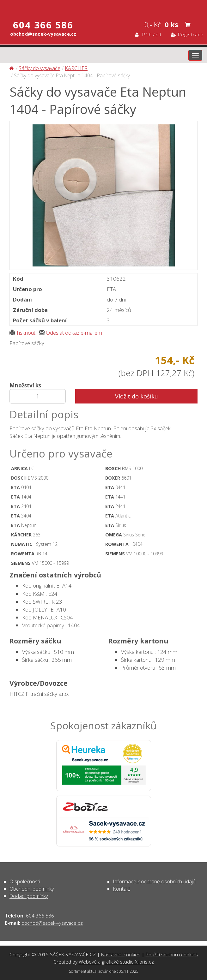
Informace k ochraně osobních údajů (154, 881)
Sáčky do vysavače (40, 68)
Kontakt (122, 889)
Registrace (187, 34)
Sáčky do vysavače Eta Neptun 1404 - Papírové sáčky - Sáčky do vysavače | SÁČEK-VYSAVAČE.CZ (103, 7)
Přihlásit (148, 34)
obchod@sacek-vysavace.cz (52, 923)
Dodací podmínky (29, 896)
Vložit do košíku (137, 396)
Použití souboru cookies (172, 954)
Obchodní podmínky (32, 889)
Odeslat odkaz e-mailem (71, 333)
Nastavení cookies (121, 954)
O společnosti (25, 881)
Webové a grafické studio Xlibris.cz (116, 962)
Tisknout (22, 333)
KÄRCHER (76, 68)
